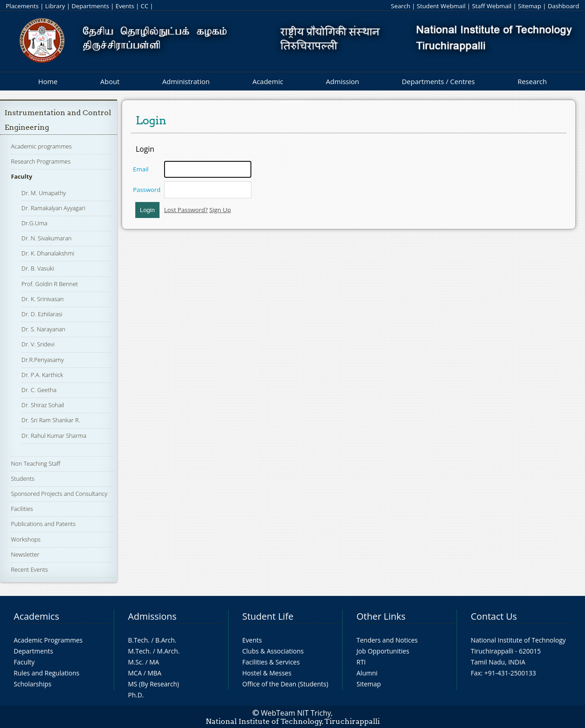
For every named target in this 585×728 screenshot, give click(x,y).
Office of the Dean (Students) (285, 684)
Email (141, 169)
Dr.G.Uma (35, 223)
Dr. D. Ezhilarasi (42, 314)
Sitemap (529, 6)
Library (55, 6)
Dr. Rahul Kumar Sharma (54, 436)
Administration (186, 81)
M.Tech (139, 651)
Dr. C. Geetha (39, 390)
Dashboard (563, 6)
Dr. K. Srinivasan (43, 299)
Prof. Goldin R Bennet (50, 284)
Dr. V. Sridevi (38, 344)
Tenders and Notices (387, 640)
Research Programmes (41, 161)
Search (400, 6)
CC (145, 6)
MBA (155, 673)
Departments (90, 6)
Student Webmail (441, 6)
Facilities (22, 509)
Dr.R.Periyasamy (43, 360)
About (110, 81)
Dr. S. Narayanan (43, 329)
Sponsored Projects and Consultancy (59, 494)
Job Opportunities (383, 651)
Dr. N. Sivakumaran (47, 238)
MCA (135, 673)
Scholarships (32, 684)
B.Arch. (166, 640)
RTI (361, 662)
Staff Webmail (492, 6)
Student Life (268, 616)
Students (23, 478)
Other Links (381, 616)
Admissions (152, 616)
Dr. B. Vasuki (38, 268)
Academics (36, 616)
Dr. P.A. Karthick (42, 375)
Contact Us (494, 616)
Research (532, 81)
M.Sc (135, 662)
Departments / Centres (438, 81)
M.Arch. (168, 651)
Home (48, 81)
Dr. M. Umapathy (44, 193)
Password (147, 190)
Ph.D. (136, 695)
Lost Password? (186, 210)
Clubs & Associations (273, 651)
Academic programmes (41, 146)
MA (154, 662)
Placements (22, 6)
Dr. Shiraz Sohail (43, 405)
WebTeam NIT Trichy (296, 713)
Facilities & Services (271, 662)
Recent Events (29, 569)
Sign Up (220, 210)
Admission (343, 81)
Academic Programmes (48, 640)
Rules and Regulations (47, 673)
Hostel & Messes (267, 673)
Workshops (26, 539)
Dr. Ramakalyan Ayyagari (53, 208)
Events (125, 6)
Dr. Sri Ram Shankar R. (51, 420)
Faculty (21, 176)
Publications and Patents (43, 524)
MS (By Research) (154, 684)
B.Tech (138, 640)
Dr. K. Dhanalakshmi (48, 253)
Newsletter (25, 554)
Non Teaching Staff (36, 463)
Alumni (367, 673)
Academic (268, 81)
